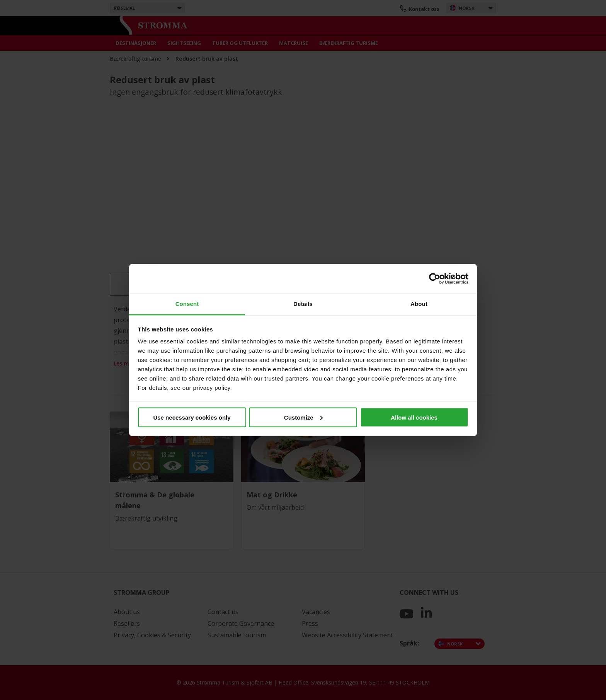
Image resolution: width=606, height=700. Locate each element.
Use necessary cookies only (192, 417)
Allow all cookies (414, 417)
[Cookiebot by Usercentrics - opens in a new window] (435, 278)
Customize (303, 417)
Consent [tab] (187, 304)
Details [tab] (303, 304)
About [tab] (419, 304)
